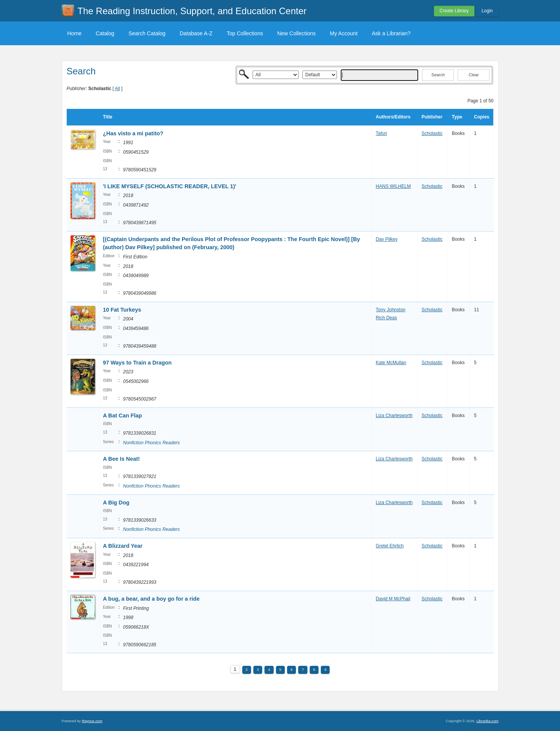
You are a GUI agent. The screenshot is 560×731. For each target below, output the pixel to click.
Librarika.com (488, 721)
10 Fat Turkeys (122, 310)
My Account (344, 33)
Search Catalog (147, 33)
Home (75, 33)
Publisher (432, 117)
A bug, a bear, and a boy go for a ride (151, 599)
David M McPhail (393, 599)
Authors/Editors (393, 117)
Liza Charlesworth (394, 416)
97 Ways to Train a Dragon (137, 363)
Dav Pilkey (387, 239)
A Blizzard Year (123, 546)
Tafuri (381, 133)
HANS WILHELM (393, 186)
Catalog (105, 33)
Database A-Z (196, 33)
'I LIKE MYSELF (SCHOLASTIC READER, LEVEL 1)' (170, 186)
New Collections (296, 33)
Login (487, 11)
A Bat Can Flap (123, 416)
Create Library (454, 11)
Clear (474, 75)
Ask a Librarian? (391, 33)
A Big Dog (116, 503)
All (117, 89)
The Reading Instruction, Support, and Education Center (192, 11)
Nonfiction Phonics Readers (151, 443)
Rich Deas (386, 318)
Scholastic (432, 133)
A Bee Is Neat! (122, 459)
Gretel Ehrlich (390, 546)
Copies (481, 117)
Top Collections (245, 33)
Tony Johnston (390, 310)
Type (457, 117)
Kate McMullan (391, 363)
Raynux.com (92, 721)
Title (108, 117)
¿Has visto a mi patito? (133, 133)
